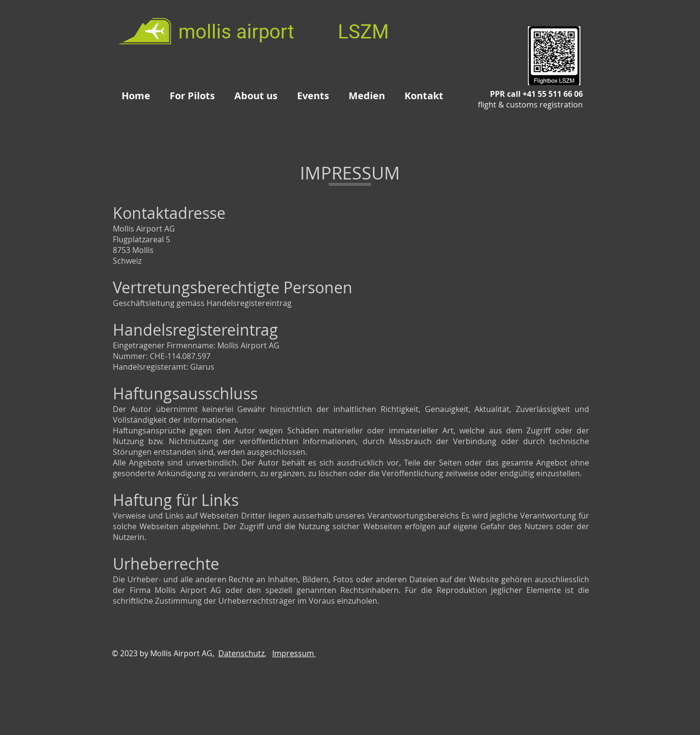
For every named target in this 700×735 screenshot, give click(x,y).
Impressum (294, 653)
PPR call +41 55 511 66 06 (530, 99)
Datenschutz (241, 653)
